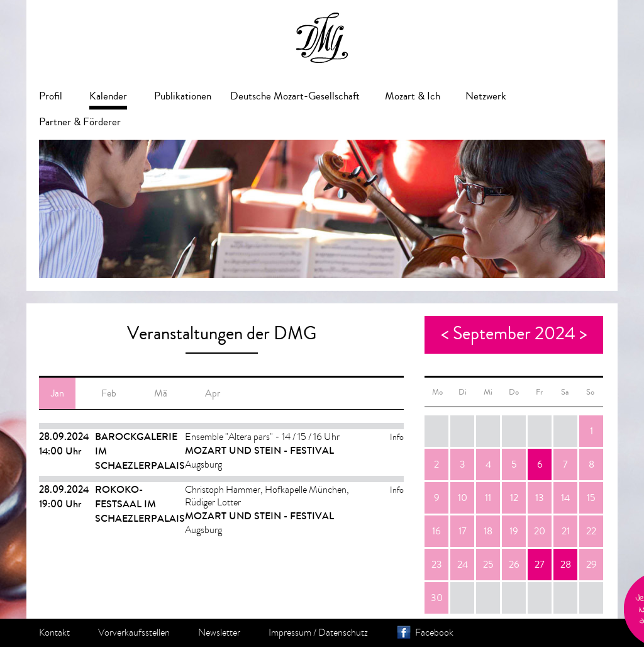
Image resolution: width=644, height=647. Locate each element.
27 (540, 565)
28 (566, 565)
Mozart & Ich (413, 96)
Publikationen (183, 96)
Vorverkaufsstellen (134, 633)
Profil (51, 96)
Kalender (108, 96)
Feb (109, 393)
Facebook (434, 633)
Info (397, 437)
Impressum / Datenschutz (318, 633)
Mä (161, 393)
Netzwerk (486, 96)
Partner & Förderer (80, 122)
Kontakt (54, 633)
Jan (58, 393)
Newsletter (219, 633)
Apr (213, 393)
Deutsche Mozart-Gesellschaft (295, 96)
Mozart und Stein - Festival (259, 450)
